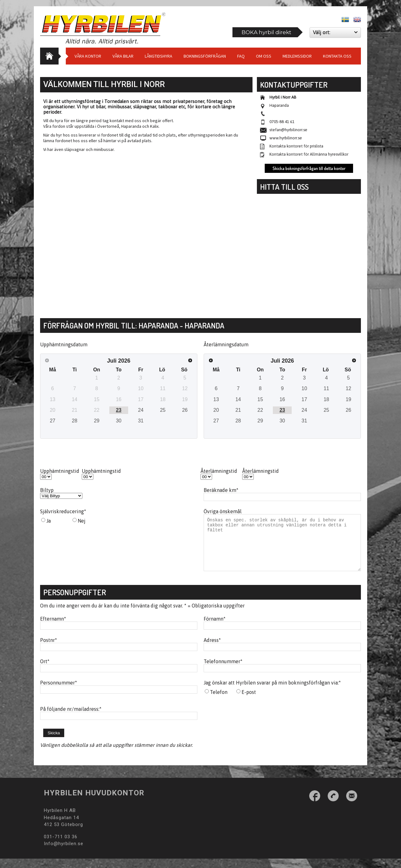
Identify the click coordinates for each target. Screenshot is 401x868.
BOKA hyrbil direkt (266, 32)
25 (163, 410)
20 (216, 410)
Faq (241, 56)
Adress (212, 649)
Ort (45, 671)
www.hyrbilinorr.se (286, 138)
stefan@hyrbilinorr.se (288, 130)
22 (260, 410)
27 (53, 421)
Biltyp (47, 490)
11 (326, 388)
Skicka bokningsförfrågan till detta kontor (309, 168)
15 (260, 399)
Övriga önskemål (223, 511)
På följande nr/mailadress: (71, 718)
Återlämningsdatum (226, 344)
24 (141, 410)
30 (119, 421)
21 (238, 410)
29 (97, 421)
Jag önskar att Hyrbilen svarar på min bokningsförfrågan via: (272, 692)
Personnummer (59, 692)
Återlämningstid (219, 471)
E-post (249, 701)
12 (348, 388)
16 (282, 399)
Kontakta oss (337, 56)
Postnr (49, 649)
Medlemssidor (297, 56)
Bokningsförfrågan (205, 56)
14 (238, 399)
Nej (82, 521)
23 (119, 410)
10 (305, 388)
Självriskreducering (63, 511)
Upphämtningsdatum (64, 344)
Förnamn (215, 628)
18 (326, 399)
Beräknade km (221, 490)
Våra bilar (123, 56)
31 (141, 421)
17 (305, 399)
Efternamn (53, 628)
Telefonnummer (223, 671)
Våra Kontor (88, 56)
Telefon (219, 701)
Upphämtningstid (60, 471)
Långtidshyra (159, 56)
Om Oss (264, 56)
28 (75, 421)
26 (185, 410)
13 (216, 399)
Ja (49, 521)
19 (348, 399)
